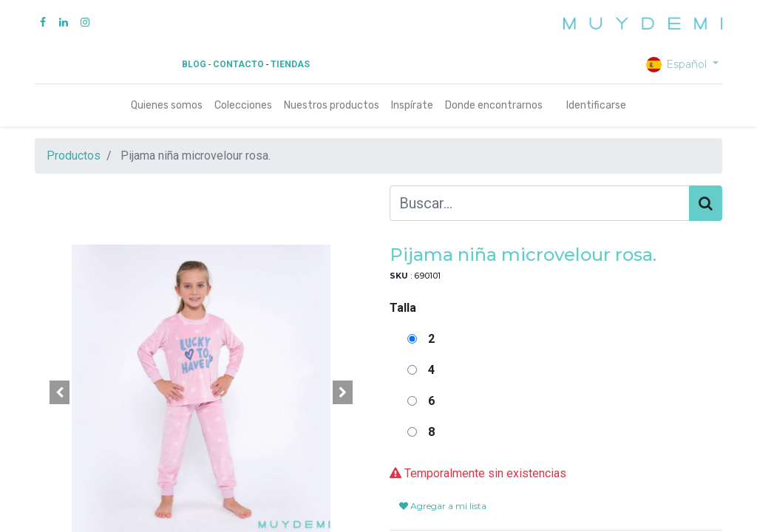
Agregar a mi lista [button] (443, 506)
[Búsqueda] (706, 203)
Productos (74, 156)
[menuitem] (167, 105)
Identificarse (596, 105)
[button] (60, 392)
